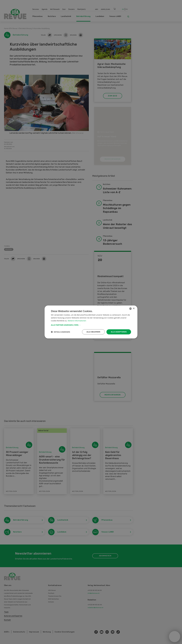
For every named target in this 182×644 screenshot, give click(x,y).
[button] (91, 325)
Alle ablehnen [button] (93, 332)
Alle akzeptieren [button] (119, 332)
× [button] (134, 309)
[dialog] (91, 322)
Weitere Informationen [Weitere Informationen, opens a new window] (77, 321)
